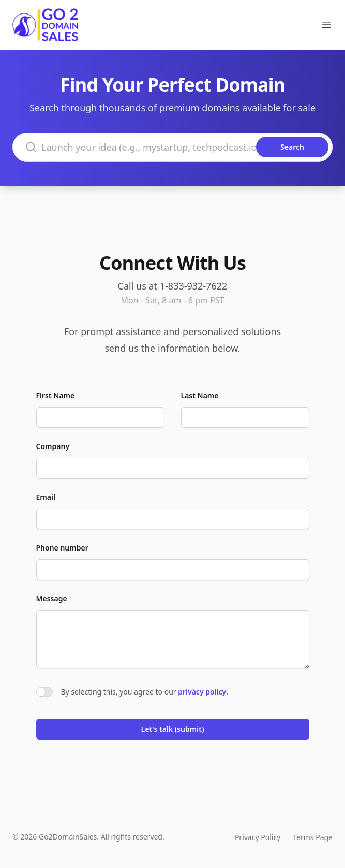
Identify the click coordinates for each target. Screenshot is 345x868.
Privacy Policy (258, 837)
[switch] (44, 692)
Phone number (62, 548)
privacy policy (202, 692)
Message (52, 598)
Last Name (200, 395)
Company (53, 446)
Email (46, 497)
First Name (56, 395)
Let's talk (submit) (173, 729)
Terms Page (313, 837)
